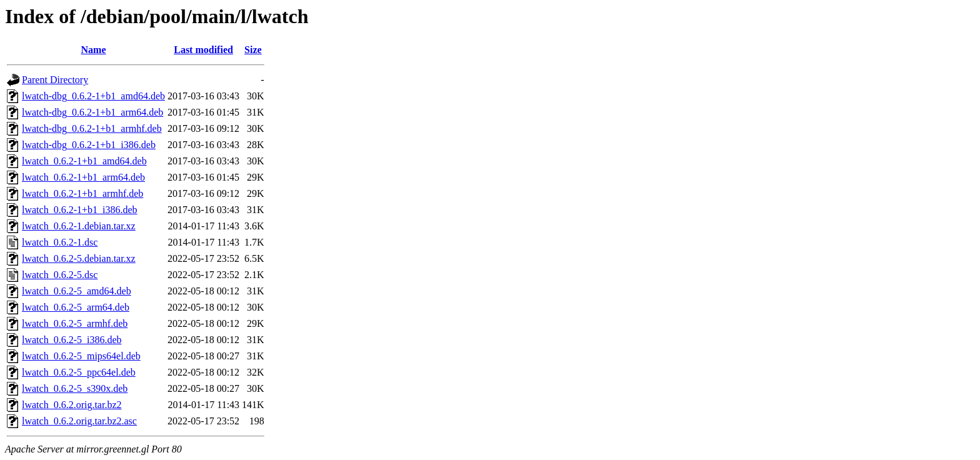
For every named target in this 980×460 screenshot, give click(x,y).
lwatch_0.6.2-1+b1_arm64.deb (83, 177)
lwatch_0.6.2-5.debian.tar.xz (79, 258)
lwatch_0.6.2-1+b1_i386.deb (80, 210)
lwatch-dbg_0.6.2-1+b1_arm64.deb (92, 112)
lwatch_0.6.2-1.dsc (60, 242)
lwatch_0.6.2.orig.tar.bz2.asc (79, 421)
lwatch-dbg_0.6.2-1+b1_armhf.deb (92, 128)
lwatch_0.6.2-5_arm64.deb (76, 307)
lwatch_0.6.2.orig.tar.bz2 (72, 405)
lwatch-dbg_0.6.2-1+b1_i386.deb (89, 145)
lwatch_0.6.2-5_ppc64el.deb (79, 372)
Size (253, 50)
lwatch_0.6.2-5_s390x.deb (75, 388)
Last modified (203, 50)
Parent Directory (55, 80)
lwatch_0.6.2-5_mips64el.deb (81, 356)
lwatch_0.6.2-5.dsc (60, 275)
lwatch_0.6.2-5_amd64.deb (77, 291)
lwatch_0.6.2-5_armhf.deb (75, 323)
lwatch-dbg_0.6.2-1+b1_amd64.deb (93, 96)
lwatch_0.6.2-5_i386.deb (72, 340)
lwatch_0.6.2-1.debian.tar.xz (79, 226)
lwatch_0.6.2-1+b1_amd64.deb (84, 161)
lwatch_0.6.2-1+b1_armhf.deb (82, 193)
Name (94, 50)
